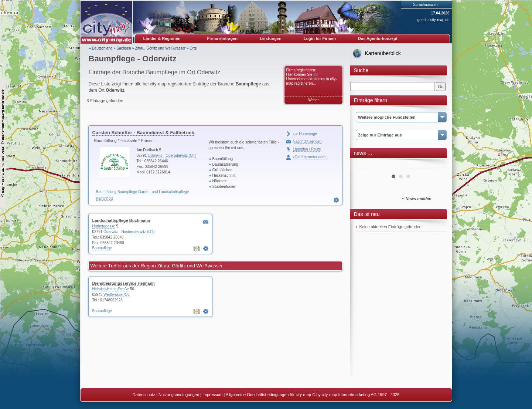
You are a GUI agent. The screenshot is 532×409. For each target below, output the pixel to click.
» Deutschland (101, 48)
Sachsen (124, 48)
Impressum (212, 395)
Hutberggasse (104, 226)
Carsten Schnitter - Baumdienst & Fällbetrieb (144, 133)
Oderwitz (155, 156)
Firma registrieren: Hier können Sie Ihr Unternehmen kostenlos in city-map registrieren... (312, 77)
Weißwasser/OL (117, 295)
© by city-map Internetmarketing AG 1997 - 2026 (356, 395)
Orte (193, 48)
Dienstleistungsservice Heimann (124, 283)
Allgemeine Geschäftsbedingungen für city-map (268, 395)
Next (437, 164)
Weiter (313, 100)
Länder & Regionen (162, 38)
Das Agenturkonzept (378, 38)
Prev (365, 164)
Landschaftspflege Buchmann (121, 220)
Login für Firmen (320, 38)
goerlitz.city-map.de (434, 20)
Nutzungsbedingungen (179, 395)
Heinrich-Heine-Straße (111, 289)
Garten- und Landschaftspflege (163, 192)
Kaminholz (105, 198)
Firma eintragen (223, 38)
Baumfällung (106, 192)
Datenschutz (144, 395)
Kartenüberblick (383, 53)
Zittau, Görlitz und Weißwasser (161, 48)
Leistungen (271, 38)
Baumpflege (127, 192)
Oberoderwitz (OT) (181, 156)
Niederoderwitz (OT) (138, 232)
